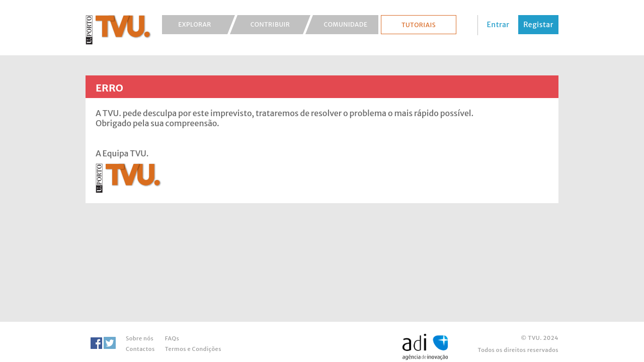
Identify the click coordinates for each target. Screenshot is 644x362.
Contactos (140, 349)
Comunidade (346, 24)
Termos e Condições (193, 349)
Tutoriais (419, 25)
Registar (538, 25)
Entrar (498, 25)
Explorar (195, 24)
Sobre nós (140, 338)
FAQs (172, 338)
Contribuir (270, 24)
